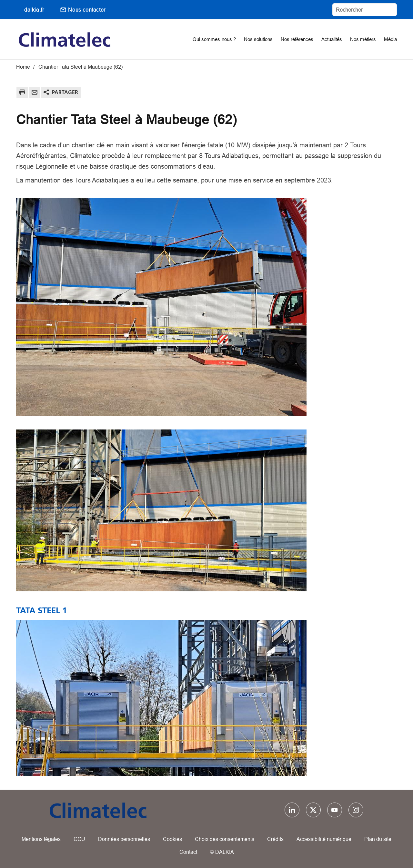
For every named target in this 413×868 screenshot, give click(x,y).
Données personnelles (124, 839)
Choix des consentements (225, 839)
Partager (65, 92)
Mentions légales (41, 839)
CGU (79, 839)
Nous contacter (87, 10)
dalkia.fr (34, 10)
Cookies (172, 839)
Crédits (275, 839)
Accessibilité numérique (324, 839)
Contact (188, 852)
